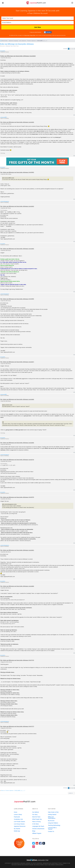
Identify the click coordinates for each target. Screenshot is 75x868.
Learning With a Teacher (52, 828)
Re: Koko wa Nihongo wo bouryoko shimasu (14, 122)
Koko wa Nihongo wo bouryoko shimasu (17, 44)
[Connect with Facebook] (48, 32)
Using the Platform (53, 823)
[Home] (36, 4)
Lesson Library (18, 814)
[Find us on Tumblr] (44, 843)
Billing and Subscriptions (52, 818)
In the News (35, 824)
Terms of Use (27, 35)
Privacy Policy (33, 35)
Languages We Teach (38, 826)
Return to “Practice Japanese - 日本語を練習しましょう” (13, 790)
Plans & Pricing (36, 822)
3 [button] (72, 49)
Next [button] (74, 49)
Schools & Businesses (38, 829)
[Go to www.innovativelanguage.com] (37, 860)
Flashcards (17, 817)
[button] (72, 3)
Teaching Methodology (54, 825)
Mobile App (17, 831)
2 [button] (70, 49)
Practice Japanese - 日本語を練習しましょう (37, 41)
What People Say (37, 819)
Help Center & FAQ (53, 812)
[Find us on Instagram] (34, 847)
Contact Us (51, 831)
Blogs (34, 831)
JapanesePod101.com (48, 863)
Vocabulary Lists (18, 819)
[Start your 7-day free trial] (19, 843)
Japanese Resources (20, 826)
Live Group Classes (19, 824)
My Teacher (17, 829)
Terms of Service (55, 865)
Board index (5, 41)
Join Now (37, 27)
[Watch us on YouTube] (37, 843)
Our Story (35, 814)
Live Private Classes (19, 822)
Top (74, 115)
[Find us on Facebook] (40, 843)
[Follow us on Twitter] (34, 843)
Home (16, 812)
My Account (51, 821)
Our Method (35, 812)
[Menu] (3, 3)
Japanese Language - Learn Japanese (17, 41)
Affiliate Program (37, 833)
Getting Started (52, 814)
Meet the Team (36, 817)
